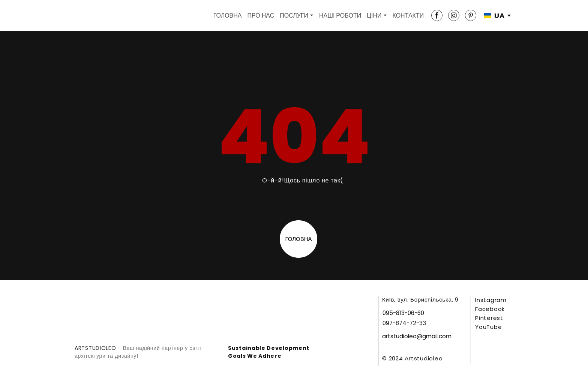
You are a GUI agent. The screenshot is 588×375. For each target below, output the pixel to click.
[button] (437, 15)
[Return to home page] (87, 16)
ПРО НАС (261, 16)
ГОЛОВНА (228, 16)
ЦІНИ (374, 16)
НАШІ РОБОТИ (340, 16)
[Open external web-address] (503, 353)
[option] (494, 16)
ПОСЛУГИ (294, 16)
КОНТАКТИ (408, 16)
